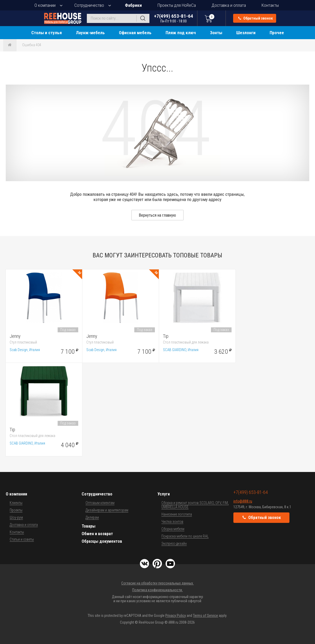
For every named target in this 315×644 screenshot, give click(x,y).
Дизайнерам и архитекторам (107, 510)
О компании (45, 5)
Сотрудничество (89, 5)
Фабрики (133, 5)
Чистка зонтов (172, 522)
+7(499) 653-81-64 (174, 18)
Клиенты (16, 503)
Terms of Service (205, 616)
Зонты (216, 33)
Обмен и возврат (97, 534)
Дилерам (92, 517)
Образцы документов (102, 541)
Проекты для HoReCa (177, 5)
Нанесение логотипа (177, 514)
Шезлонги (246, 33)
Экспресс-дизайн (174, 543)
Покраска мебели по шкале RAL (185, 536)
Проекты (16, 510)
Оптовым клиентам (100, 503)
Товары (89, 526)
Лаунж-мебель (90, 33)
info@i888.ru (243, 501)
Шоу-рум (16, 517)
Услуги (164, 494)
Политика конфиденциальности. (158, 590)
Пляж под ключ (181, 33)
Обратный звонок (256, 18)
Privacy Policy (176, 616)
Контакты (270, 5)
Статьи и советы (22, 539)
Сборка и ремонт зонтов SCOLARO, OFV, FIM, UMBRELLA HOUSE (195, 505)
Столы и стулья (47, 33)
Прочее (277, 33)
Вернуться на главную (157, 215)
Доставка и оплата (229, 5)
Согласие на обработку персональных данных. (158, 583)
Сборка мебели (173, 529)
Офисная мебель (135, 33)
